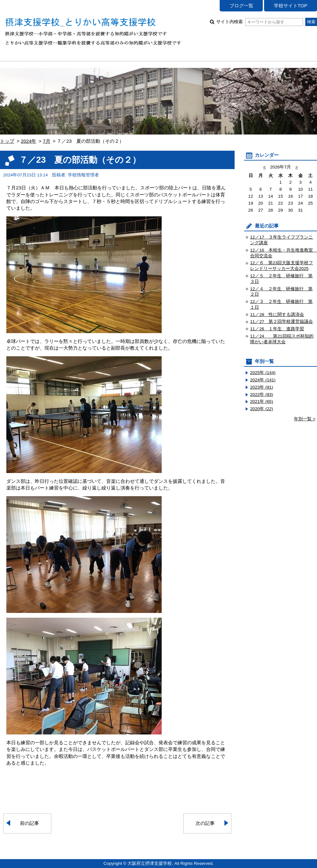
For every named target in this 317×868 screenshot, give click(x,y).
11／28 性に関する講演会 (277, 315)
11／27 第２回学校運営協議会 (281, 322)
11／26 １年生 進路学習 (277, 329)
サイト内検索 (259, 22)
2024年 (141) (263, 380)
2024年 (29, 141)
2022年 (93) (262, 395)
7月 (46, 141)
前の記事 (29, 823)
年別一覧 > (305, 419)
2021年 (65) (262, 401)
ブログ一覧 (241, 6)
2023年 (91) (262, 387)
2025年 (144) (263, 373)
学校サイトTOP (291, 6)
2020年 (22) (262, 409)
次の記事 (205, 823)
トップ (7, 141)
